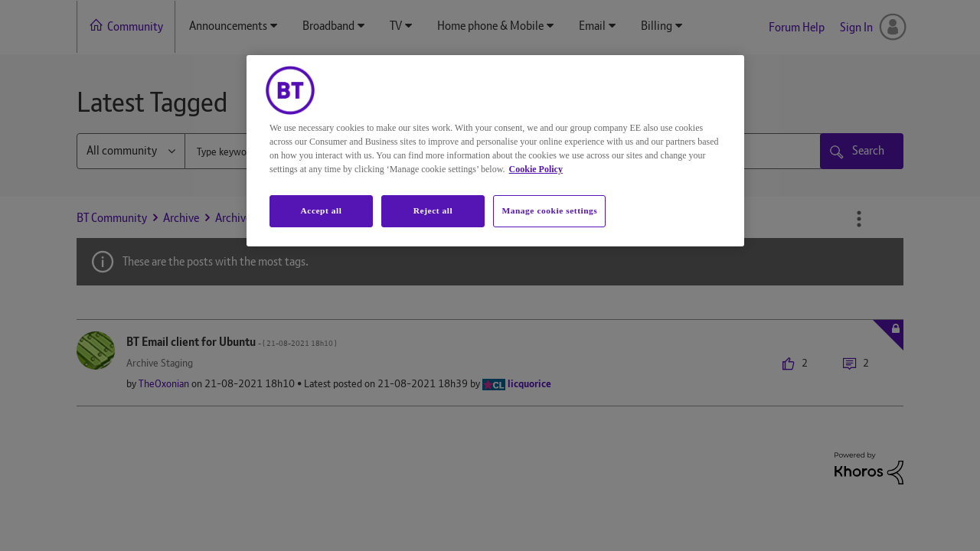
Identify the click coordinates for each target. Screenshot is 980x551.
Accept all (321, 210)
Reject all (433, 210)
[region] (495, 151)
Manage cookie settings (549, 210)
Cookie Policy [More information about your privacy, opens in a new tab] (536, 169)
